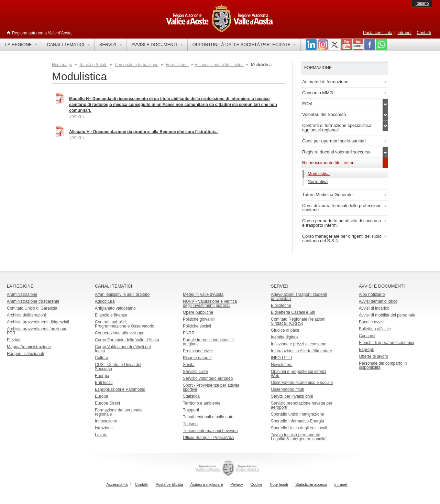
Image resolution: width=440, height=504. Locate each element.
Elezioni (14, 340)
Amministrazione (22, 294)
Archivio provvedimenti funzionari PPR (37, 331)
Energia (102, 376)
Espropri (367, 350)
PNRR (189, 333)
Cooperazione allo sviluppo (120, 333)
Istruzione (104, 428)
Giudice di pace (285, 330)
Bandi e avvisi (372, 322)
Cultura (102, 358)
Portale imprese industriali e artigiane (208, 342)
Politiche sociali (197, 326)
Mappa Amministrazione (29, 347)
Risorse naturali (197, 358)
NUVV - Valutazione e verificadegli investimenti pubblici (210, 303)
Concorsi (367, 336)
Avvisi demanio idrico (378, 301)
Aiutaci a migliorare (207, 484)
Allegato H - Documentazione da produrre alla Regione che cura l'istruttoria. (143, 132)
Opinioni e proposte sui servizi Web (298, 374)
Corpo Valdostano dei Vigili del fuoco (123, 349)
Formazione (177, 65)
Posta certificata (378, 33)
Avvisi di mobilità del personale (387, 315)
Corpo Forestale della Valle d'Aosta (127, 340)
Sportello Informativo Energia (298, 421)
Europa (102, 396)
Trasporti (191, 410)
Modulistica (319, 174)
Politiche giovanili (199, 319)
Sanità (189, 365)
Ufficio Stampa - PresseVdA (208, 438)
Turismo (190, 424)
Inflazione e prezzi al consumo (299, 344)
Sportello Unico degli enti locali (299, 428)
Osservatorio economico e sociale (302, 383)
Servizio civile (195, 372)
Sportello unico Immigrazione (298, 414)
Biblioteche (281, 305)
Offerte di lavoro (373, 356)
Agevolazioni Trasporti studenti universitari (299, 297)
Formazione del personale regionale (119, 412)
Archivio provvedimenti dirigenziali (38, 322)
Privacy (237, 484)
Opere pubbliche (198, 312)
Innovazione (106, 421)
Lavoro (101, 435)
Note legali (279, 484)
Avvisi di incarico (374, 308)
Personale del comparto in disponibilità (383, 365)
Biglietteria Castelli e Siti (293, 312)
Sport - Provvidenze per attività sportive (211, 387)
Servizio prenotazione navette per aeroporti (302, 405)
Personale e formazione (137, 65)
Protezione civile (198, 351)
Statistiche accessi (311, 484)
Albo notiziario (372, 294)
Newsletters (282, 365)
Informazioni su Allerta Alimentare (301, 351)
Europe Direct (107, 403)
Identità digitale (285, 337)
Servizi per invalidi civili (292, 396)
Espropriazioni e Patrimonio (120, 389)
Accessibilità (117, 484)
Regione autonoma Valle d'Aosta (42, 33)
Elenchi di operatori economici (386, 343)
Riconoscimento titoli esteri (219, 65)
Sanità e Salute (93, 65)
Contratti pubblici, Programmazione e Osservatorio (125, 324)
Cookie (256, 484)
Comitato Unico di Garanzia (32, 308)
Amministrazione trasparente (33, 301)
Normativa (318, 181)
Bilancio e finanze (111, 315)
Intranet (404, 33)
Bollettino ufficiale (375, 329)
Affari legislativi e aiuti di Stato (122, 294)
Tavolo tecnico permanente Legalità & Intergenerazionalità (299, 437)
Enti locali (104, 383)
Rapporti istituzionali (25, 354)
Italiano (422, 3)
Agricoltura (105, 301)
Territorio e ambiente (202, 403)
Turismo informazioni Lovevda (210, 431)
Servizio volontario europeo (208, 378)
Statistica (191, 396)
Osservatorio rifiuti (288, 389)
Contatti (424, 33)
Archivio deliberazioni (26, 315)
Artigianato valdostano (115, 308)
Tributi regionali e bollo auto (208, 417)
